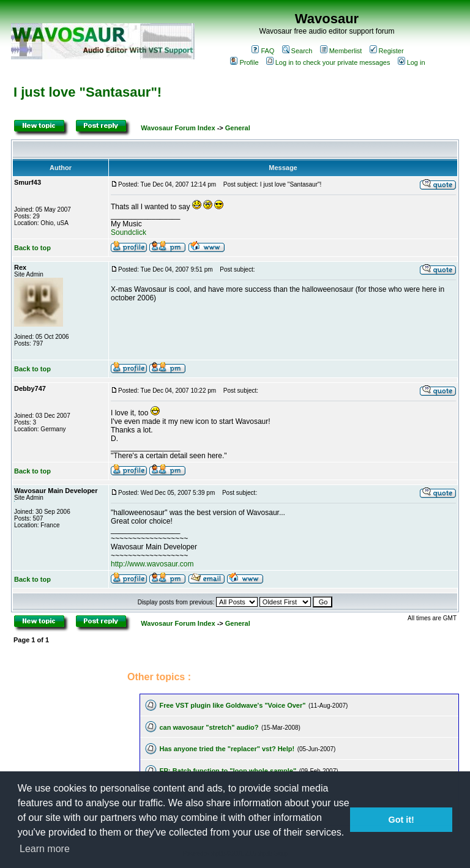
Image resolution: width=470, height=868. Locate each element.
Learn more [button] (45, 849)
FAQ (263, 51)
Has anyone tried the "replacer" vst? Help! (227, 749)
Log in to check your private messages (328, 62)
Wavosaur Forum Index (178, 128)
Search (297, 51)
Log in (412, 62)
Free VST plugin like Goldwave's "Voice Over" (232, 705)
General (238, 128)
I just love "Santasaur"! (88, 92)
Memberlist (341, 51)
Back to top (32, 248)
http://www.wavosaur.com (152, 564)
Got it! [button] (401, 820)
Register (387, 51)
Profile (244, 62)
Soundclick (129, 232)
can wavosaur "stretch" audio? (209, 727)
